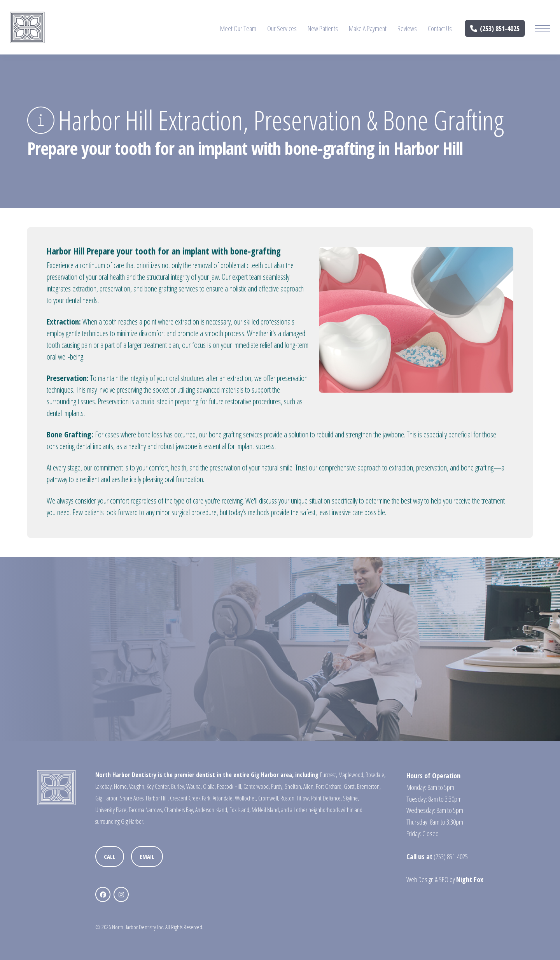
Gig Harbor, (107, 798)
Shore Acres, (132, 798)
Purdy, (277, 786)
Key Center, (158, 786)
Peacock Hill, (230, 786)
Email (147, 856)
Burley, (178, 786)
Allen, (309, 786)
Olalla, (209, 786)
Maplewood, (351, 775)
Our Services (282, 28)
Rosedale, (375, 775)
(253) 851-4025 (495, 28)
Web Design (420, 879)
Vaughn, (137, 786)
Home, (121, 786)
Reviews (407, 28)
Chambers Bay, (179, 810)
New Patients (323, 28)
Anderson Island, (212, 810)
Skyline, (351, 798)
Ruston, (288, 798)
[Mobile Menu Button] (542, 30)
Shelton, (293, 786)
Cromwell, (269, 798)
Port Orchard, (329, 786)
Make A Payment (368, 28)
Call (110, 856)
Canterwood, (257, 786)
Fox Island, (240, 810)
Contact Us (440, 28)
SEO (444, 879)
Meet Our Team (238, 28)
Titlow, (303, 798)
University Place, (111, 810)
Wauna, (194, 786)
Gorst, (350, 786)
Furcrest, (329, 775)
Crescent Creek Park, (191, 798)
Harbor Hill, (157, 798)
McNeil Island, (266, 810)
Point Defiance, (326, 798)
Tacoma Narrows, (146, 810)
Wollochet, (246, 798)
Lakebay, (104, 786)
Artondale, (223, 798)
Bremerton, (369, 786)
